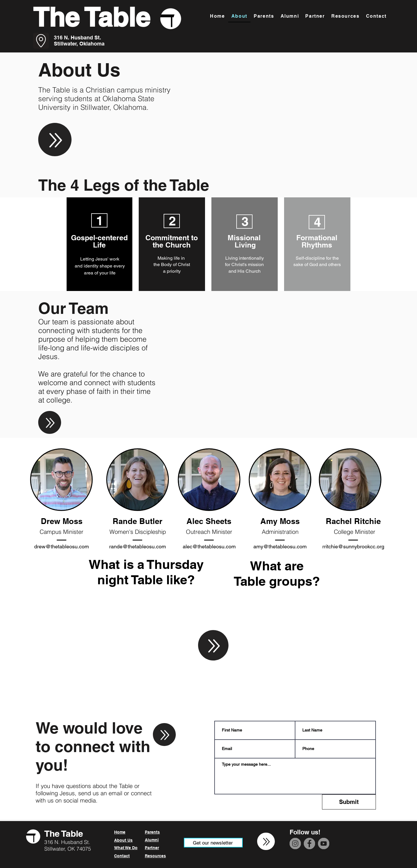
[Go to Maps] (41, 41)
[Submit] (349, 802)
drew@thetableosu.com (62, 546)
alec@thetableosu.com (209, 546)
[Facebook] (309, 844)
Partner (152, 848)
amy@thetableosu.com (280, 546)
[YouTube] (324, 844)
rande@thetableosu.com (138, 546)
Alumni (152, 840)
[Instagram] (295, 844)
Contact (122, 856)
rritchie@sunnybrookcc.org (353, 546)
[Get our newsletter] (213, 843)
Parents (152, 832)
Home (120, 832)
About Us (123, 840)
